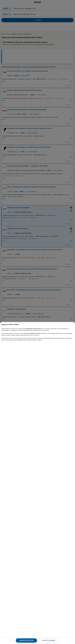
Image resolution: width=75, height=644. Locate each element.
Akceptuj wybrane (49, 640)
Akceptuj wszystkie (26, 640)
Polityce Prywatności (35, 335)
